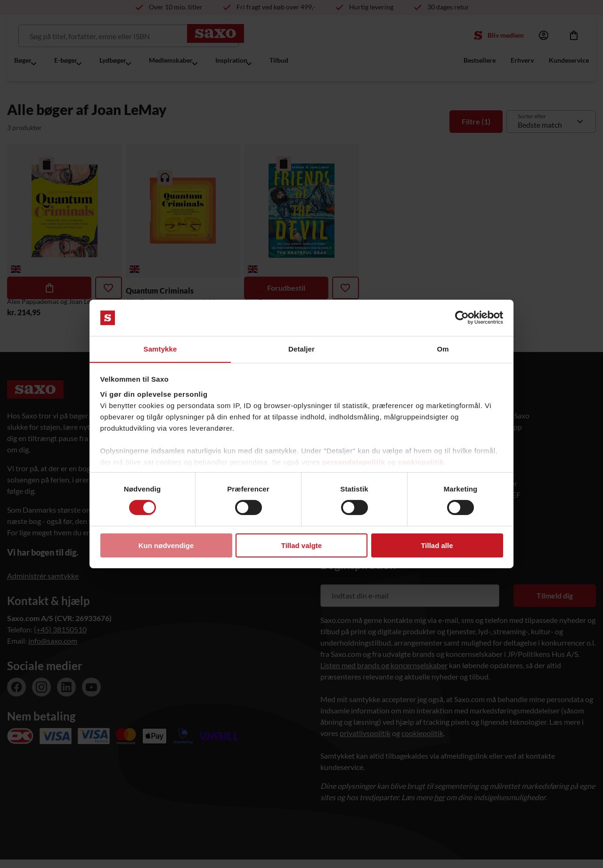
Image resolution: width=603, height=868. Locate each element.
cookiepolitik (421, 462)
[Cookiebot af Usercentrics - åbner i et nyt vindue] (462, 318)
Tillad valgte (301, 545)
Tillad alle (437, 545)
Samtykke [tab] (160, 348)
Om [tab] (443, 348)
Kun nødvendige (166, 545)
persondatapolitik (354, 462)
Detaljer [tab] (301, 348)
